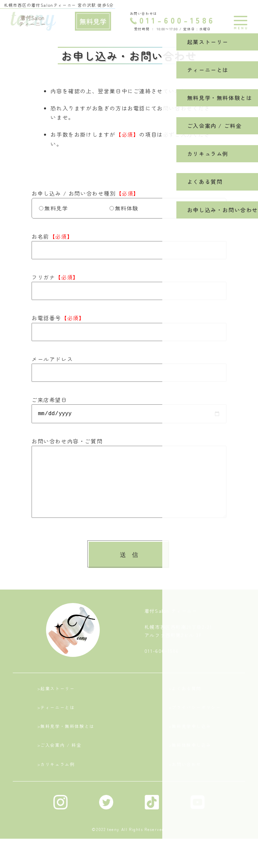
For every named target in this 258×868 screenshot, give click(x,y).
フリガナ (55, 277)
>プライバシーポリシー (195, 727)
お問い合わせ (200, 208)
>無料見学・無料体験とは (66, 748)
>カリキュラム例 (55, 791)
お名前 (52, 236)
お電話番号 (58, 318)
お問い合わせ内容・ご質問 (67, 442)
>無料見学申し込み (190, 748)
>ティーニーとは (55, 727)
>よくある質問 (184, 705)
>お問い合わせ (184, 791)
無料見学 (53, 208)
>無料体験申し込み (190, 770)
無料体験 (124, 208)
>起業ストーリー (55, 705)
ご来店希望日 (49, 400)
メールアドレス (52, 359)
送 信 (129, 570)
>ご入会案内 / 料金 (59, 770)
